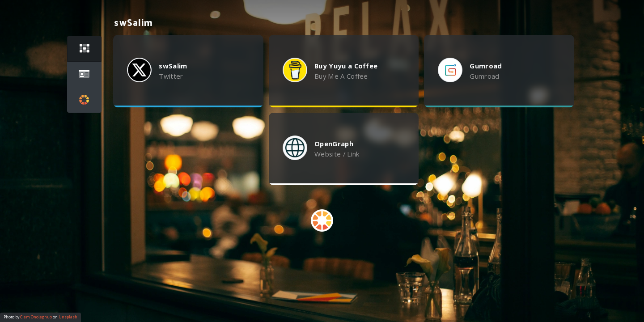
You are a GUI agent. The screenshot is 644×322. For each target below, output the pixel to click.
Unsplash (68, 317)
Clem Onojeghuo (36, 317)
